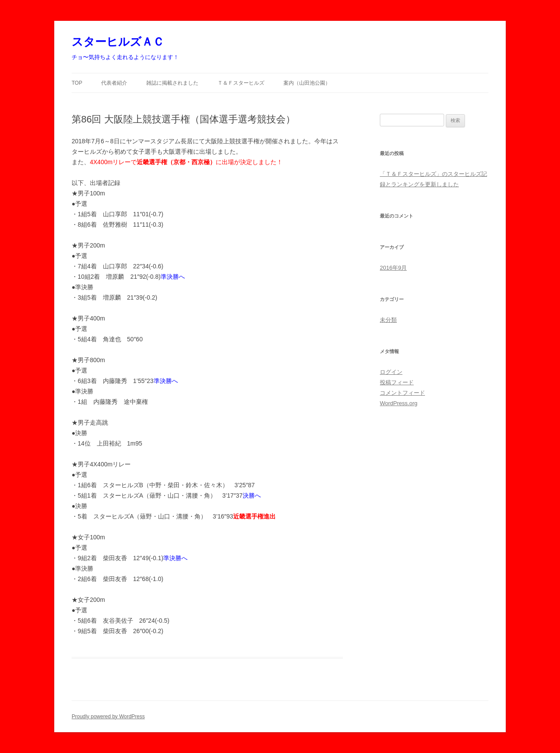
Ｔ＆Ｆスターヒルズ (241, 83)
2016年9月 (393, 268)
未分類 (388, 320)
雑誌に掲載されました (172, 83)
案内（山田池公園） (307, 83)
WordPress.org (399, 403)
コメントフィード (402, 393)
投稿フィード (397, 382)
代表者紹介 (114, 83)
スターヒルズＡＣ (118, 42)
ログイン (391, 372)
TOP (77, 83)
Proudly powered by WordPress (108, 717)
